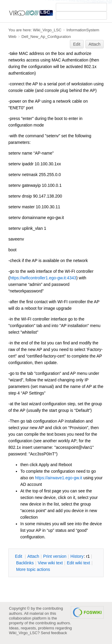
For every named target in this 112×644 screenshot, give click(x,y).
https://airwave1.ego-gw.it (59, 478)
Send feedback (54, 633)
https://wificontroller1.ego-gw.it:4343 (43, 278)
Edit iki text (79, 563)
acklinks (25, 563)
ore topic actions (33, 569)
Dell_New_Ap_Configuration (46, 37)
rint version (55, 556)
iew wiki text (50, 563)
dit (19, 556)
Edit (77, 44)
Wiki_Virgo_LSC (47, 30)
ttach (33, 556)
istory (77, 556)
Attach (95, 44)
